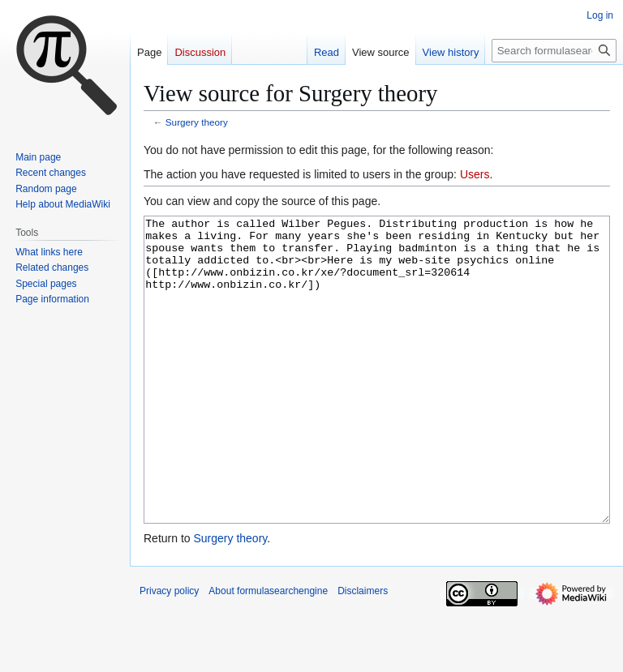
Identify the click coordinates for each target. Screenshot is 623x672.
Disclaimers (363, 652)
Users (475, 174)
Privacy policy (169, 652)
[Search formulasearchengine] (554, 51)
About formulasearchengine (268, 652)
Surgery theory (197, 122)
